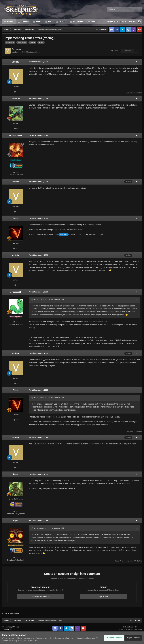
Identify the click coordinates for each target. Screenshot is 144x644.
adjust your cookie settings (75, 638)
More (93, 21)
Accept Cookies (113, 638)
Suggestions (35, 52)
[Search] (116, 9)
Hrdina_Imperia (15, 135)
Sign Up (132, 21)
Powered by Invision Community (131, 629)
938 (16, 557)
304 (16, 172)
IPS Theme (6, 627)
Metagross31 (131, 93)
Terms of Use (32, 641)
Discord (62, 21)
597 (16, 248)
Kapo (15, 474)
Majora (15, 521)
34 (16, 129)
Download (25, 21)
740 (16, 322)
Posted (38, 62)
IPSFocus (16, 627)
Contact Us (8, 629)
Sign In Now (104, 597)
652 (16, 511)
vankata (18, 49)
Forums (10, 21)
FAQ (50, 21)
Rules (38, 21)
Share (115, 51)
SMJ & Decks (78, 21)
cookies (18, 638)
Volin (15, 218)
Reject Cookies (133, 638)
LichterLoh (15, 99)
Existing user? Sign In (116, 21)
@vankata (64, 234)
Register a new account (41, 597)
